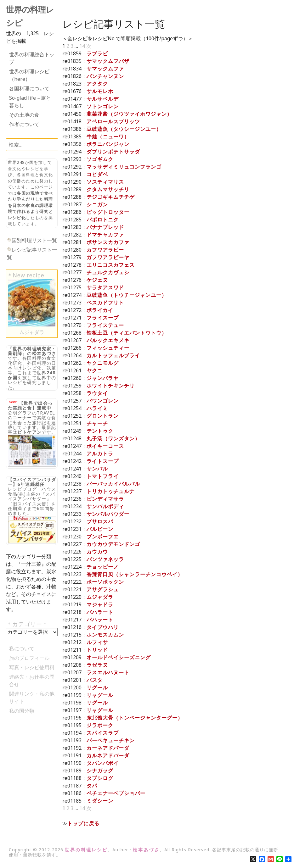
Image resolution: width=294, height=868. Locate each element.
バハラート (100, 612)
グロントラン (103, 416)
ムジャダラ (100, 597)
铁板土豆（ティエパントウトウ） (127, 333)
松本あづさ (44, 353)
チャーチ (97, 423)
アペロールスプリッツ (113, 121)
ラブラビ (97, 53)
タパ (92, 786)
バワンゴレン (103, 401)
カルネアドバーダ (108, 755)
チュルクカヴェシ (108, 272)
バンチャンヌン (105, 76)
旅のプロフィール (29, 658)
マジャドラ (100, 604)
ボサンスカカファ (108, 242)
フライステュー (105, 325)
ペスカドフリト (105, 303)
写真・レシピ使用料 (32, 667)
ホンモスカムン (105, 635)
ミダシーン (100, 801)
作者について (24, 124)
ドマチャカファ (105, 235)
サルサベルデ (103, 99)
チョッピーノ (103, 567)
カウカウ (97, 552)
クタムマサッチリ (108, 189)
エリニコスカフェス (111, 265)
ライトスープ (103, 461)
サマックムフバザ (108, 61)
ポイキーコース (105, 446)
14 (82, 46)
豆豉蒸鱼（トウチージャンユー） (127, 295)
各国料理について (29, 88)
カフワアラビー (105, 250)
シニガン (97, 204)
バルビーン (100, 529)
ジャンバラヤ (103, 378)
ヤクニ (95, 370)
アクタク (97, 84)
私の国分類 (22, 711)
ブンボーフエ (103, 537)
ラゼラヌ (97, 665)
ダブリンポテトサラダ (113, 152)
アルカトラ (100, 453)
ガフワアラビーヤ (108, 257)
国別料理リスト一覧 (34, 240)
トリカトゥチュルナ (111, 491)
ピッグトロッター (108, 212)
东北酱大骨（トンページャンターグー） (135, 718)
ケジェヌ (97, 280)
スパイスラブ (103, 733)
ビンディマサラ (105, 499)
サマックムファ (105, 69)
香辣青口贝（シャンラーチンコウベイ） (135, 574)
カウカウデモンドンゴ (113, 544)
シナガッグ (100, 771)
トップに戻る (83, 823)
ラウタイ (97, 393)
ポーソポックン (105, 582)
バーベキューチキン (111, 740)
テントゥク (100, 431)
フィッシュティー (108, 348)
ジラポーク (100, 725)
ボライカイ (100, 310)
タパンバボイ (103, 763)
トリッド (97, 650)
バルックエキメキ (108, 340)
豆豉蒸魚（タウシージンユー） (124, 129)
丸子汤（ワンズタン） (113, 438)
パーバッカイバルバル (113, 484)
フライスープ (103, 318)
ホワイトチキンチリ (111, 386)
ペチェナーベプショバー (116, 793)
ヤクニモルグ (103, 363)
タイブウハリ (103, 627)
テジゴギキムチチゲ (111, 197)
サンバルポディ (105, 506)
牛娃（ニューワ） (108, 136)
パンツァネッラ (105, 559)
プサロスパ (100, 521)
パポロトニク (103, 220)
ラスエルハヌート (108, 672)
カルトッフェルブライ (113, 355)
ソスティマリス (105, 182)
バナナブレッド (105, 227)
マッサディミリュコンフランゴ (124, 167)
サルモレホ (100, 91)
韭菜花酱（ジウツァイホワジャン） (129, 114)
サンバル (97, 469)
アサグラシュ (103, 589)
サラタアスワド (105, 287)
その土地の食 (24, 115)
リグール (97, 687)
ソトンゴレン (103, 106)
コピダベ (97, 174)
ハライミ (97, 408)
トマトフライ (103, 476)
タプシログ (100, 778)
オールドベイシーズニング (119, 657)
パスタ (95, 680)
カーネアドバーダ (108, 748)
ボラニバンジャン (108, 144)
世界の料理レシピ (86, 850)
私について (22, 648)
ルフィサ (97, 642)
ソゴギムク (100, 159)
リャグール (100, 695)
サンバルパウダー (108, 514)
